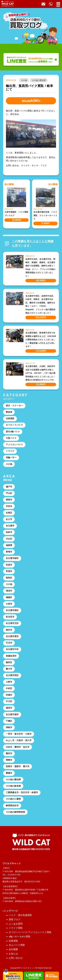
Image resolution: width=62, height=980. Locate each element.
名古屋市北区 (12, 623)
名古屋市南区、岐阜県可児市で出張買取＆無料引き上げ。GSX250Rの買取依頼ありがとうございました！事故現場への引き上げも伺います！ (41, 340)
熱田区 (9, 662)
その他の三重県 (13, 799)
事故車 (9, 412)
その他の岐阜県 (13, 786)
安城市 (9, 695)
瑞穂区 (9, 597)
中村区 (9, 688)
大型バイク (11, 438)
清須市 (9, 591)
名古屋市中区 (12, 649)
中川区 (9, 701)
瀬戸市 (9, 487)
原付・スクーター (14, 406)
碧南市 (9, 500)
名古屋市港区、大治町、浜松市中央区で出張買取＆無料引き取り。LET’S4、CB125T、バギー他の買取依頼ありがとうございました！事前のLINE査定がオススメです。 (41, 373)
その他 (24, 80)
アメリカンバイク (14, 445)
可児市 (9, 643)
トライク (10, 451)
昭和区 (9, 578)
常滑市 (9, 571)
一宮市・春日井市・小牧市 (19, 734)
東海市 (9, 552)
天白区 (9, 539)
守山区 (9, 493)
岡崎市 (9, 760)
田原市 (9, 565)
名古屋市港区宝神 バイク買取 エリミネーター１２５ (45, 215)
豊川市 (9, 669)
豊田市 (9, 753)
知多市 (9, 532)
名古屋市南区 (12, 610)
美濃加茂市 (11, 656)
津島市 (9, 727)
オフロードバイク (14, 425)
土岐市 (9, 682)
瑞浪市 (9, 708)
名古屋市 (10, 526)
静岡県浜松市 (12, 806)
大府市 (9, 604)
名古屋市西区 (12, 675)
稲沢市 (9, 630)
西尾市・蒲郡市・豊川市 (18, 766)
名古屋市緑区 (12, 558)
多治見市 (10, 617)
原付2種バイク (13, 432)
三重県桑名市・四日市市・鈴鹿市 (22, 792)
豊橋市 (9, 773)
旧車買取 (10, 418)
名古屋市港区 (12, 714)
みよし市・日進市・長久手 (19, 740)
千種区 (9, 721)
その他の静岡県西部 (15, 812)
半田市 (9, 506)
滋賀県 (9, 545)
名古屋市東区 (12, 636)
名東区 (9, 513)
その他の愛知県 (39, 80)
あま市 (9, 519)
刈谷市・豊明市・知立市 (18, 747)
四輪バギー (11, 457)
